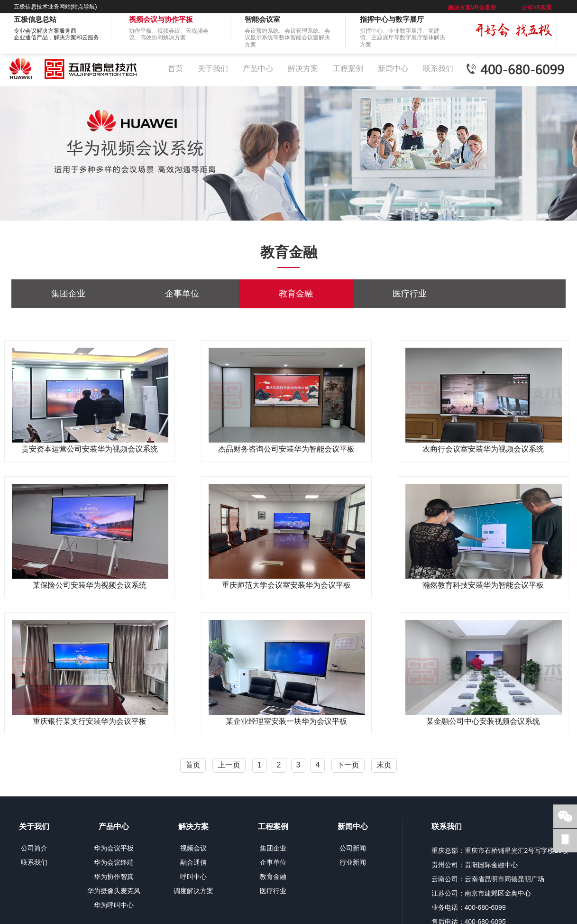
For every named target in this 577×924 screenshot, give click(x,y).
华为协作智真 (114, 877)
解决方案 (303, 69)
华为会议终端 (114, 862)
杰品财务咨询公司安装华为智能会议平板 (286, 449)
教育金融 (296, 294)
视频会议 (193, 848)
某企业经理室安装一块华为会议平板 (286, 721)
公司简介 (34, 848)
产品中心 (258, 69)
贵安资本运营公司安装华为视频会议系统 (90, 449)
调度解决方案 (193, 891)
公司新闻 (353, 848)
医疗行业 (410, 294)
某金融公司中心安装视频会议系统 (483, 721)
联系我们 (438, 69)
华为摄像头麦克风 (114, 891)
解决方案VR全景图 (472, 8)
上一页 (229, 765)
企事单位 (182, 294)
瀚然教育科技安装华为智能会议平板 (483, 585)
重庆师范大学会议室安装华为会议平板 (286, 585)
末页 (384, 765)
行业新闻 (353, 862)
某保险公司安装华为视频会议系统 (90, 585)
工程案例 (348, 69)
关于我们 (213, 69)
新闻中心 (393, 69)
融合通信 (193, 862)
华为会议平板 (114, 848)
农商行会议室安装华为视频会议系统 (483, 449)
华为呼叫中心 (114, 905)
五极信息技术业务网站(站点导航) (55, 7)
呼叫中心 (193, 877)
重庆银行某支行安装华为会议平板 (90, 721)
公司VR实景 (537, 8)
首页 (175, 69)
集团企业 (68, 294)
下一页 (348, 765)
